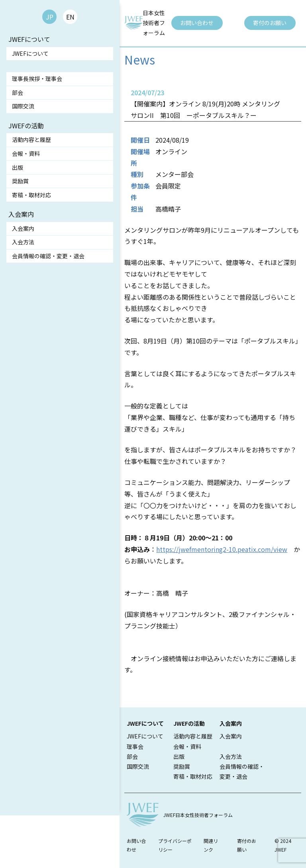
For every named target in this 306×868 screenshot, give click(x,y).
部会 (18, 92)
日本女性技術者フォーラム (154, 23)
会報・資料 (26, 153)
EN (70, 17)
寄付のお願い (270, 23)
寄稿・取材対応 (31, 195)
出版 (18, 167)
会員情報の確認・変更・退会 (48, 256)
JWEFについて (30, 53)
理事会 (135, 746)
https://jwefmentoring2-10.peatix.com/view (222, 549)
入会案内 (23, 228)
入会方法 (23, 242)
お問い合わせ (197, 23)
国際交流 (23, 106)
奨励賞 (20, 181)
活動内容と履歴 (31, 139)
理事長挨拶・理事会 (37, 79)
